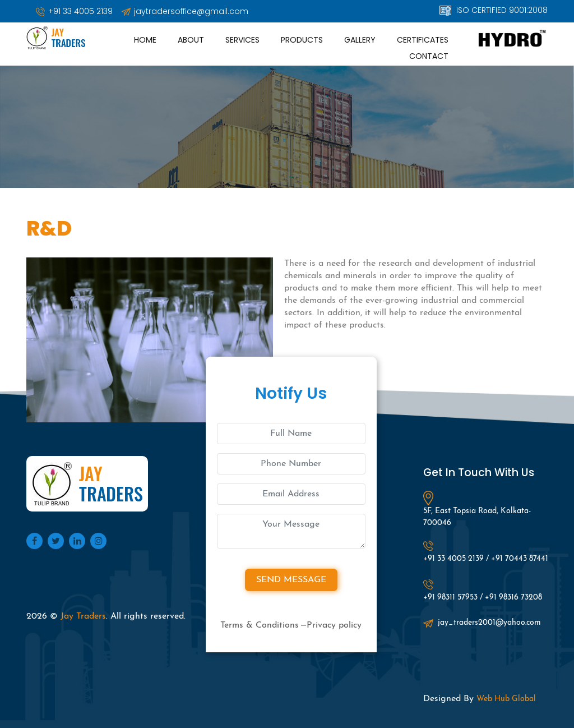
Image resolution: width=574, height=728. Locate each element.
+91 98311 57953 (450, 598)
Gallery (360, 40)
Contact (429, 56)
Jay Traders (83, 616)
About (191, 40)
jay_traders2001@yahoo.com (482, 623)
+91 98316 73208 (513, 598)
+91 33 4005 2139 (74, 11)
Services (242, 40)
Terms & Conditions (260, 625)
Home (145, 40)
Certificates (423, 40)
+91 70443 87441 (520, 559)
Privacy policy (334, 625)
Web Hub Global (506, 699)
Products (302, 40)
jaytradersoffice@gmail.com (185, 11)
